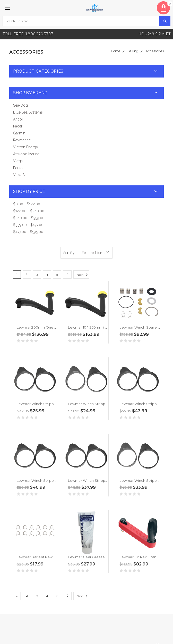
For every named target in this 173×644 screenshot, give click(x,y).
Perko (18, 168)
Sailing (133, 51)
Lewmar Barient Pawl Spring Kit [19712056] (53, 557)
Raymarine (22, 140)
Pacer (18, 126)
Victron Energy (26, 147)
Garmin (19, 133)
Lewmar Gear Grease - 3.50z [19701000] (102, 557)
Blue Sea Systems (28, 112)
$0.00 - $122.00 (27, 204)
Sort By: (69, 253)
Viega (18, 161)
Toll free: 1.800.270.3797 (28, 34)
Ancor (18, 119)
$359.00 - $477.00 (28, 225)
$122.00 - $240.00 (29, 211)
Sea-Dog (20, 105)
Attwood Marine (26, 154)
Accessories (155, 51)
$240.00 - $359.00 (29, 218)
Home (116, 51)
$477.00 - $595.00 (28, 232)
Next (83, 275)
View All (20, 175)
